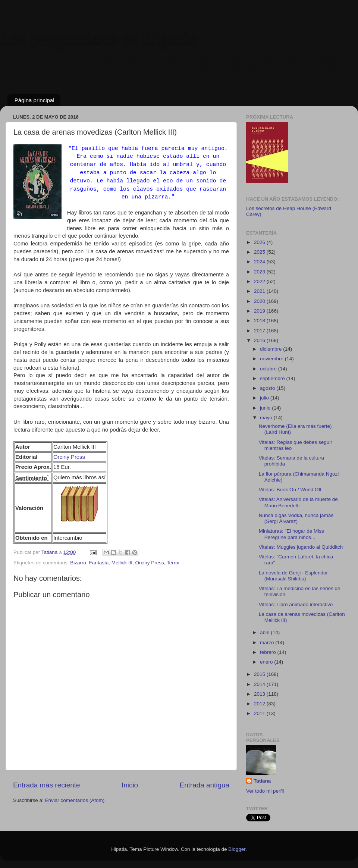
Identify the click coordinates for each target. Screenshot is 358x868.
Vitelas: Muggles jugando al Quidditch (301, 547)
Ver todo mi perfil (265, 791)
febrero (269, 652)
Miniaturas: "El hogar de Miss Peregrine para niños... (291, 534)
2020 (260, 301)
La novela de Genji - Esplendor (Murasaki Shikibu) (293, 576)
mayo (267, 418)
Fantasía (99, 563)
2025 (260, 252)
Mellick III (122, 563)
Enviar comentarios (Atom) (75, 800)
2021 (260, 291)
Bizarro (78, 563)
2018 (260, 321)
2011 (260, 713)
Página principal (34, 100)
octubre (269, 369)
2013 (260, 694)
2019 (260, 311)
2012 (260, 704)
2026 (260, 242)
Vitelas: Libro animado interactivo (296, 604)
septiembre (273, 378)
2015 (260, 674)
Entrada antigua (205, 785)
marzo (268, 643)
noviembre (272, 359)
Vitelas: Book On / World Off (290, 490)
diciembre (271, 349)
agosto (268, 388)
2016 (260, 340)
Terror (173, 563)
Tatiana (262, 781)
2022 (260, 281)
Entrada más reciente (47, 785)
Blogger (237, 849)
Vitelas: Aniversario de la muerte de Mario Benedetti (298, 502)
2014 (260, 684)
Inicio (130, 785)
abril (265, 632)
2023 (260, 272)
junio (266, 408)
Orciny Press (69, 457)
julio (265, 398)
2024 (260, 262)
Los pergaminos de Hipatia (98, 39)
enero (267, 662)
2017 (260, 331)
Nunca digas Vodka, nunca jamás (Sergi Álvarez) (296, 518)
